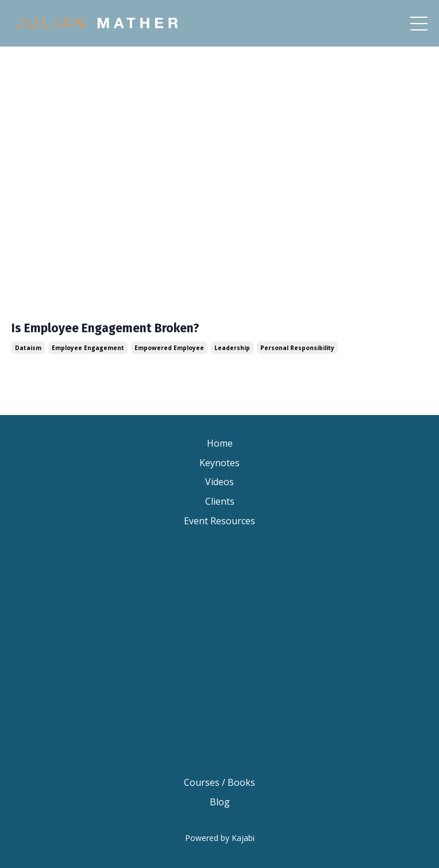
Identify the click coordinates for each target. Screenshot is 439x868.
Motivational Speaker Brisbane (220, 632)
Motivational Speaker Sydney (219, 652)
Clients (220, 501)
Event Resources (219, 521)
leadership (232, 348)
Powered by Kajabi (220, 838)
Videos (219, 482)
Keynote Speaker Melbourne (219, 613)
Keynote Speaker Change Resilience (219, 555)
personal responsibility (297, 348)
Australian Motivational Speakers (219, 729)
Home (220, 443)
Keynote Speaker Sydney (220, 593)
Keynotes (219, 463)
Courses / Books (219, 782)
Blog (220, 802)
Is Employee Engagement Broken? (105, 329)
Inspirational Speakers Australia (220, 749)
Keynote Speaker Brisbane (219, 574)
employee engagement (88, 348)
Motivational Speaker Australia (219, 690)
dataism (28, 348)
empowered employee (169, 348)
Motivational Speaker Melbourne (220, 671)
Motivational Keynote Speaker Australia (219, 710)
